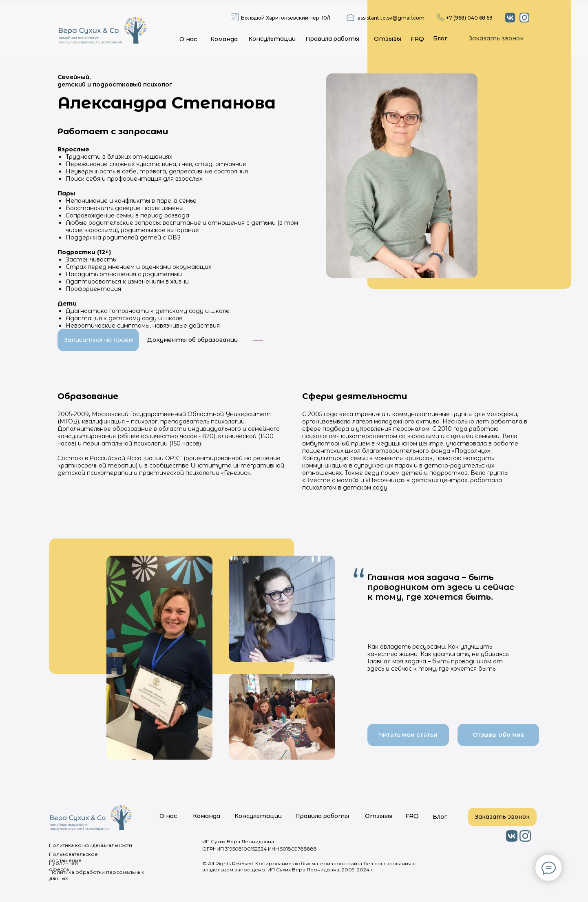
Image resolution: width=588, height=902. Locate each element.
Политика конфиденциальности (91, 845)
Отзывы (388, 39)
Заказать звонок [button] (496, 38)
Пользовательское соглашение (73, 857)
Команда (224, 39)
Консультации (272, 39)
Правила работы (332, 39)
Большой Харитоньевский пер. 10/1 (286, 18)
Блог (440, 38)
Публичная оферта (63, 866)
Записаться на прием (98, 340)
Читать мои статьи (408, 735)
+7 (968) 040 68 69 (469, 18)
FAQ (417, 39)
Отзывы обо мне (498, 735)
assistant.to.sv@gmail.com (391, 18)
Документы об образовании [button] (192, 340)
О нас (188, 39)
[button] (258, 340)
